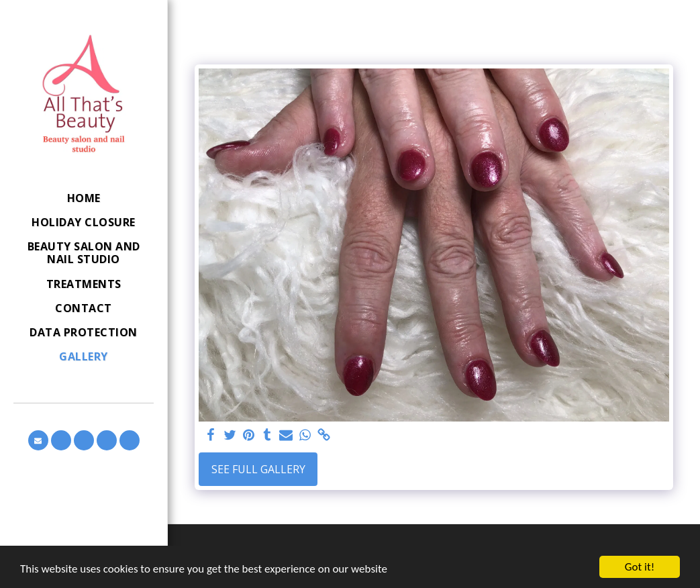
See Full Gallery (258, 469)
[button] (38, 440)
